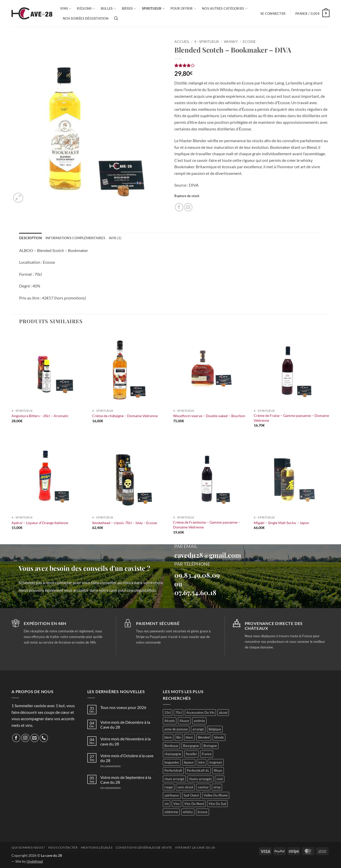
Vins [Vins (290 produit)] (176, 804)
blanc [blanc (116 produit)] (189, 737)
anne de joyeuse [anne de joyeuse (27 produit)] (176, 729)
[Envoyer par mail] (188, 207)
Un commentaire (117, 766)
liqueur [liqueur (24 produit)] (189, 762)
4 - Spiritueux (207, 42)
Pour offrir (183, 9)
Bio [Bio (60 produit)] (179, 737)
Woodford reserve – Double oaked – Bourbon (209, 416)
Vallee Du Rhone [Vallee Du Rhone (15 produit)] (216, 795)
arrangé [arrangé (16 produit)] (198, 729)
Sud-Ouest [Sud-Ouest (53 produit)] (191, 795)
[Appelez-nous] (44, 738)
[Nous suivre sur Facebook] (16, 738)
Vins (66, 9)
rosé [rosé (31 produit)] (220, 779)
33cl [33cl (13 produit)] (168, 713)
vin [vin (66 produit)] (167, 804)
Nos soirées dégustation (86, 18)
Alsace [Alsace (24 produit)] (184, 721)
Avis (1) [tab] (115, 238)
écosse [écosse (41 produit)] (203, 812)
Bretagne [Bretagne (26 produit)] (210, 746)
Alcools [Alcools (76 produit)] (170, 721)
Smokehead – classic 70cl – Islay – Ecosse (125, 523)
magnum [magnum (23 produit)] (216, 762)
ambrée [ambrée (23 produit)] (199, 721)
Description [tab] (31, 238)
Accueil (182, 42)
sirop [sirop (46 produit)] (217, 787)
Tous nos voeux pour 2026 (123, 707)
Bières (129, 9)
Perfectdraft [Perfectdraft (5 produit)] (173, 770)
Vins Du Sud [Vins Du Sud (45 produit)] (217, 804)
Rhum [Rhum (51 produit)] (218, 770)
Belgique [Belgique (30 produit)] (215, 729)
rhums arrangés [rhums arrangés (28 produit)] (200, 779)
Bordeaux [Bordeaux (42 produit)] (171, 746)
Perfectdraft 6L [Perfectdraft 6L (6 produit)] (198, 770)
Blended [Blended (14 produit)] (204, 737)
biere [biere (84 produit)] (168, 737)
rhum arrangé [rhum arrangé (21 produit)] (174, 779)
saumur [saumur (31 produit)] (203, 787)
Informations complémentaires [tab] (75, 238)
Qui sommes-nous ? (28, 847)
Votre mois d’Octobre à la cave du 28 (127, 758)
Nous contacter (63, 847)
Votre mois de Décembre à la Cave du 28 (125, 725)
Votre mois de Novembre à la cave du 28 (125, 741)
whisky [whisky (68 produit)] (188, 812)
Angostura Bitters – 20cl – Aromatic (40, 416)
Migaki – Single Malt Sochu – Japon (281, 523)
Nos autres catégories (225, 9)
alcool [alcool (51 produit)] (223, 713)
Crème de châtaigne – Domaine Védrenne (125, 416)
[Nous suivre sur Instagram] (25, 738)
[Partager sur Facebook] (179, 207)
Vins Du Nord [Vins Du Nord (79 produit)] (194, 804)
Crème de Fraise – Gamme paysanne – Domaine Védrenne (291, 418)
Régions (86, 9)
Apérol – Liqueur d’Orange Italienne (40, 523)
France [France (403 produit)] (207, 754)
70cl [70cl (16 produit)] (179, 713)
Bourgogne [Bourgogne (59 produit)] (191, 746)
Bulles (108, 9)
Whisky (231, 42)
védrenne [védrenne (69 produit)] (171, 812)
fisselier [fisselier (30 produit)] (191, 754)
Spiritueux (153, 9)
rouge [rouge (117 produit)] (169, 787)
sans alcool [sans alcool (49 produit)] (185, 787)
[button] (273, 14)
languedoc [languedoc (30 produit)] (172, 762)
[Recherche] (116, 18)
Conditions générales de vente (144, 847)
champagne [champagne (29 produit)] (173, 754)
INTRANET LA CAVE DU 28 (195, 847)
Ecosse (249, 42)
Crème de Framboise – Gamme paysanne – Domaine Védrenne (207, 525)
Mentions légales (97, 847)
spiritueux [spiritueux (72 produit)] (172, 795)
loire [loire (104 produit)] (202, 762)
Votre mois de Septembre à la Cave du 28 (126, 780)
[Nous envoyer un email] (35, 738)
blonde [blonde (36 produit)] (219, 737)
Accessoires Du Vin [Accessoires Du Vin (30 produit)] (200, 713)
